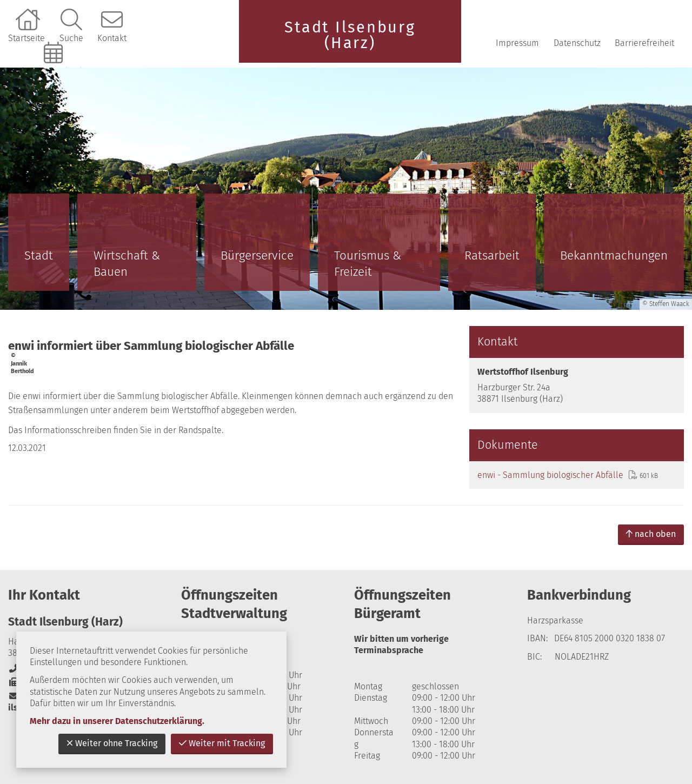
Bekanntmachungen (614, 255)
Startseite (26, 38)
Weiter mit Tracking (222, 743)
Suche (71, 38)
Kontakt (112, 38)
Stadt (39, 255)
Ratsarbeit (492, 255)
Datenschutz (577, 43)
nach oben (651, 534)
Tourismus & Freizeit (368, 264)
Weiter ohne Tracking (112, 743)
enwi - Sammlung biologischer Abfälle (550, 475)
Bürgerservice (257, 255)
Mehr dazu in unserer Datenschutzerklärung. (117, 721)
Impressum (517, 43)
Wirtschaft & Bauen (127, 264)
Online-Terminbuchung (55, 71)
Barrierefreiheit (644, 43)
